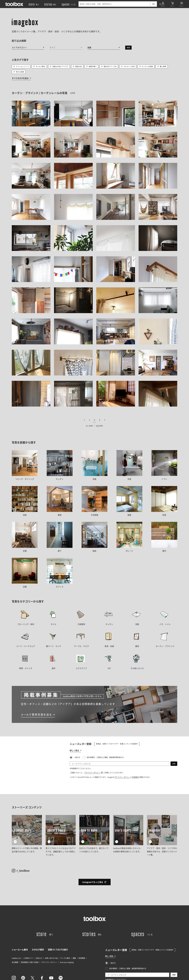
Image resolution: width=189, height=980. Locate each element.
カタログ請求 (38, 950)
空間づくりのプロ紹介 (58, 950)
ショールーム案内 (20, 950)
